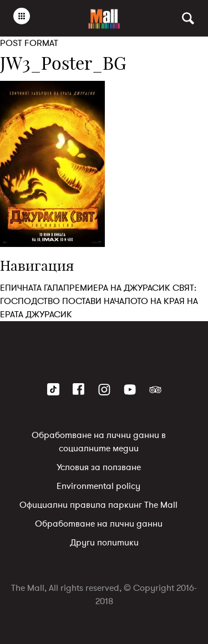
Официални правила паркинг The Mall (98, 505)
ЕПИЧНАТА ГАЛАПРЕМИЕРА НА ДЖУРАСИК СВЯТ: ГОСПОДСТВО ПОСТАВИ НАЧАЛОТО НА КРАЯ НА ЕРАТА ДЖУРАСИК (99, 301)
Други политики (104, 543)
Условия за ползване (99, 467)
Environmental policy (98, 486)
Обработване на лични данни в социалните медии (99, 442)
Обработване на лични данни (99, 524)
